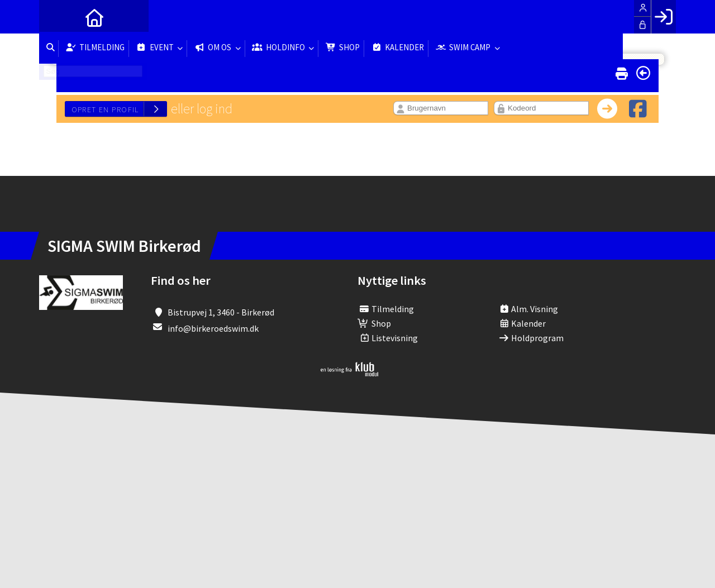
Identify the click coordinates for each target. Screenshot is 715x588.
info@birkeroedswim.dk (213, 328)
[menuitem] (56, 17)
